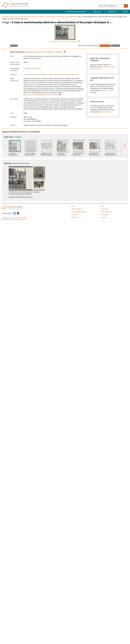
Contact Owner (105, 46)
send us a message (105, 112)
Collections (97, 12)
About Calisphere (76, 209)
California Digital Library (19, 219)
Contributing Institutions (76, 12)
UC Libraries (23, 218)
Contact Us (104, 217)
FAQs (102, 206)
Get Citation (14, 46)
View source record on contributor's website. (44, 52)
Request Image (115, 46)
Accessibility (104, 215)
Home (73, 206)
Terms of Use (105, 209)
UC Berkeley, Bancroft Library (11, 17)
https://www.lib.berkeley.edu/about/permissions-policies (41, 95)
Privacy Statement (106, 212)
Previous (5, 146)
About (125, 12)
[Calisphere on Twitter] (14, 213)
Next (125, 146)
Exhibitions (112, 12)
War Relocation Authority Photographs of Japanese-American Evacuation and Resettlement (48, 17)
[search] (126, 6)
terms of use (107, 90)
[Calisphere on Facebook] (18, 213)
